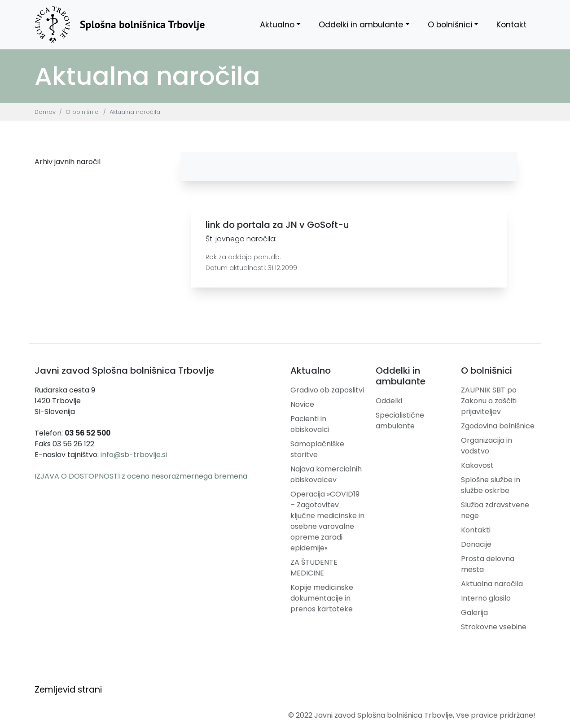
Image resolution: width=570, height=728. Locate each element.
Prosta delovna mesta (488, 564)
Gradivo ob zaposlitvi (327, 390)
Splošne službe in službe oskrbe (491, 485)
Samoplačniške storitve (317, 449)
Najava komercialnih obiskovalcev (326, 474)
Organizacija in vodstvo (487, 446)
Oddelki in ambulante (361, 25)
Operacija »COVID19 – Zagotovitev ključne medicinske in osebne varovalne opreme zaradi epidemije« (327, 521)
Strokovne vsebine (494, 627)
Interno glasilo (486, 598)
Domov (45, 112)
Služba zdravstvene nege (495, 510)
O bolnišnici (450, 25)
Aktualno (277, 25)
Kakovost (477, 465)
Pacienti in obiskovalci (310, 424)
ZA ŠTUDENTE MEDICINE (314, 568)
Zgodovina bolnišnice (498, 426)
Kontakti (476, 530)
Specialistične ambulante (400, 421)
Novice (302, 404)
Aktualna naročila (492, 584)
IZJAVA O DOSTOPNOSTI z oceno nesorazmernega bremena (141, 476)
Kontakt (511, 25)
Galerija (474, 612)
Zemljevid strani (68, 690)
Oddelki (389, 401)
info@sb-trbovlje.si (134, 455)
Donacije (476, 544)
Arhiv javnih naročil (68, 162)
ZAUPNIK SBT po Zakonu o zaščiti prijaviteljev (489, 401)
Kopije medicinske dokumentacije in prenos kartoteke (322, 598)
